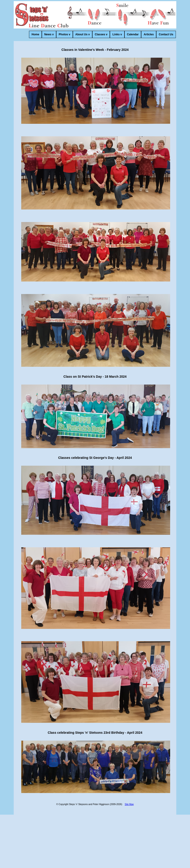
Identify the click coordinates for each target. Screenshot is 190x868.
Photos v (65, 34)
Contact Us (166, 34)
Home (35, 34)
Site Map (129, 804)
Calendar (133, 34)
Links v (117, 34)
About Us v (83, 34)
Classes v (101, 34)
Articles (149, 34)
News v (49, 34)
